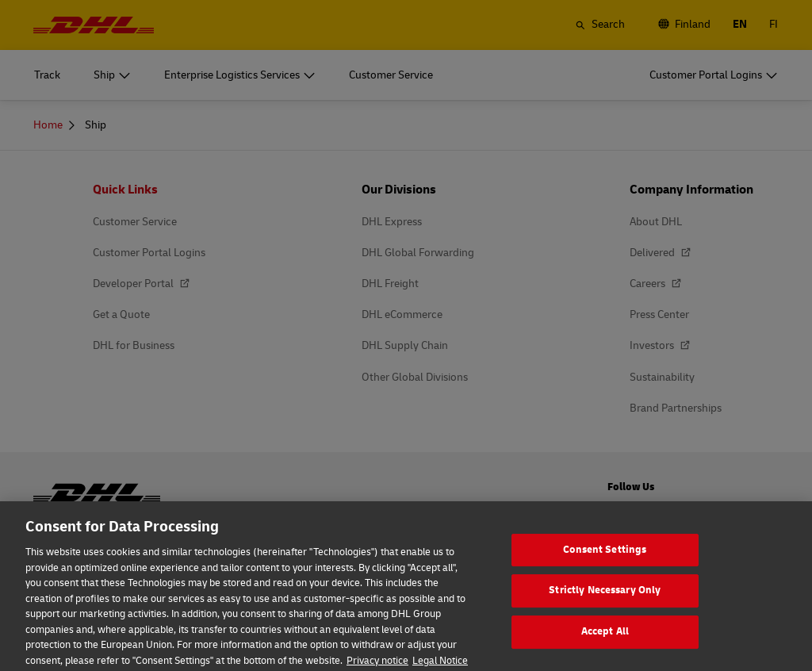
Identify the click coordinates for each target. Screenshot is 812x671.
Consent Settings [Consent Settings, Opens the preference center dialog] (605, 562)
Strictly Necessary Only (605, 603)
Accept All (605, 644)
